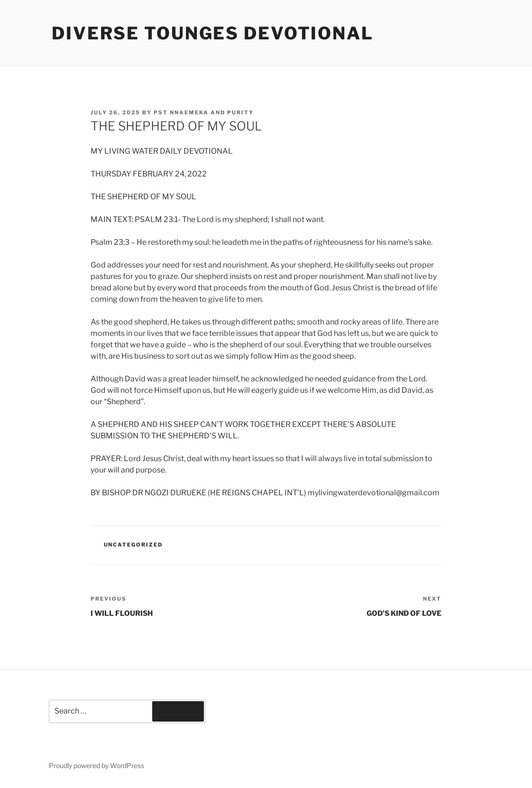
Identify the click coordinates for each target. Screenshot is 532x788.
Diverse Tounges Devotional (213, 33)
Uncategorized (133, 545)
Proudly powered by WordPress (96, 765)
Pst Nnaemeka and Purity (204, 112)
